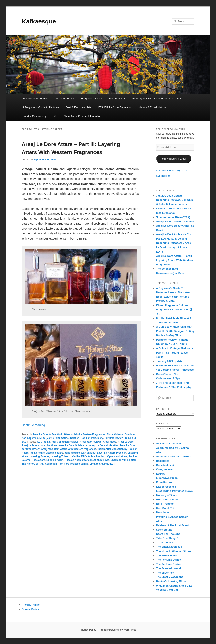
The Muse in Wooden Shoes (174, 551)
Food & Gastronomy (35, 116)
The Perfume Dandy (169, 560)
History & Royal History (152, 107)
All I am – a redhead (169, 443)
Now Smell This (166, 508)
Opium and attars (117, 456)
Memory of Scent (167, 495)
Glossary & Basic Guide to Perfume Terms (157, 98)
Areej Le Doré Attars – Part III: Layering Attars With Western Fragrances (175, 260)
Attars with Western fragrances (78, 449)
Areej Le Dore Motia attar (104, 445)
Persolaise (163, 512)
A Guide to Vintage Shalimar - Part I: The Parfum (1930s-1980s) (175, 353)
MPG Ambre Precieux (93, 456)
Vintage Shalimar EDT (102, 464)
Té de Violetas (165, 542)
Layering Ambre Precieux (112, 453)
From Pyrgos (164, 482)
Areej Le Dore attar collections (39, 445)
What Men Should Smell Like (174, 586)
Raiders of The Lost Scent (172, 525)
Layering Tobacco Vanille (65, 456)
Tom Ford (130, 438)
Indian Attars (37, 453)
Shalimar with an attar (123, 460)
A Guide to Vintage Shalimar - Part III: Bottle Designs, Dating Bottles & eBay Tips (175, 331)
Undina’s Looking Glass (171, 581)
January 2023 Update (169, 196)
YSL (24, 442)
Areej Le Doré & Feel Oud (47, 434)
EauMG (161, 474)
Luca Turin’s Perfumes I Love (174, 491)
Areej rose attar (50, 449)
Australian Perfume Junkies (174, 457)
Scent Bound (164, 530)
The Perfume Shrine (169, 564)
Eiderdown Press (167, 478)
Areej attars (110, 442)
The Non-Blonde (166, 556)
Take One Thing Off (168, 538)
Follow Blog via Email (173, 159)
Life (55, 116)
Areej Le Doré (126, 442)
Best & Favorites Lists (78, 107)
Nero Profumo (165, 504)
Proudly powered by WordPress (118, 630)
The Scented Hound (169, 568)
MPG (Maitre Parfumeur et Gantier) (60, 438)
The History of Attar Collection (39, 464)
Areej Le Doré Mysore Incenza (175, 221)
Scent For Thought (168, 534)
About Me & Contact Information (82, 116)
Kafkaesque (39, 21)
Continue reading (35, 425)
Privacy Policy (31, 605)
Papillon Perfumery (92, 438)
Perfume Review (114, 438)
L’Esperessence (166, 487)
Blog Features (117, 98)
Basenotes (163, 461)
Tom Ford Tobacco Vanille (73, 464)
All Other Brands (65, 98)
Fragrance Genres (92, 98)
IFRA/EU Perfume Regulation (115, 107)
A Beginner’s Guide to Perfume (41, 107)
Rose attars (38, 460)
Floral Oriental (115, 434)
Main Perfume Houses (36, 98)
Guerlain (130, 434)
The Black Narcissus (169, 547)
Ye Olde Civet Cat (167, 590)
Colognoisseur (165, 469)
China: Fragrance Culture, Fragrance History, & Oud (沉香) (174, 309)
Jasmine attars (55, 453)
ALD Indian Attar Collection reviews (58, 442)
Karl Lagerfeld (30, 438)
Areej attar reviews (91, 442)
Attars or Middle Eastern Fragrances (84, 434)
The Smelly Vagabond (170, 577)
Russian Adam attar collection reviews (87, 460)
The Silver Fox (165, 573)
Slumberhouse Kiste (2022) (173, 217)
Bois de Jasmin (166, 465)
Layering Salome (39, 456)
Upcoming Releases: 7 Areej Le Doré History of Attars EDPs (174, 247)
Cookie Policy (30, 609)
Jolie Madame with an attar (80, 453)
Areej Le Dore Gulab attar (73, 445)
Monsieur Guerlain (168, 499)
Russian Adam (55, 460)
